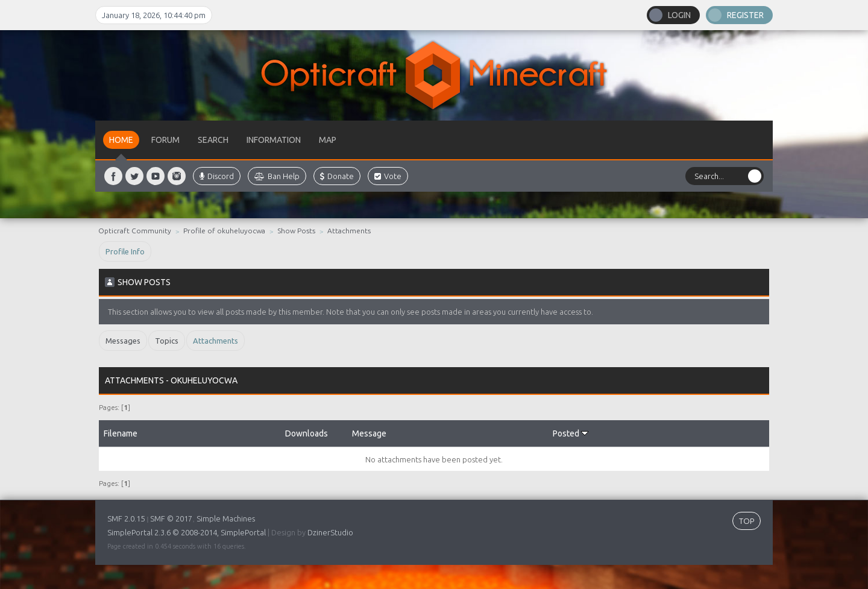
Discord (217, 176)
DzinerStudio (330, 532)
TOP (747, 521)
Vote (388, 176)
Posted (571, 433)
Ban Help (277, 176)
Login (679, 15)
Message (369, 433)
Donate (337, 176)
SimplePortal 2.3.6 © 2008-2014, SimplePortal (187, 532)
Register (745, 15)
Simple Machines (226, 518)
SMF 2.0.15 (126, 518)
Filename (121, 433)
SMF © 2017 (171, 518)
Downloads (307, 433)
